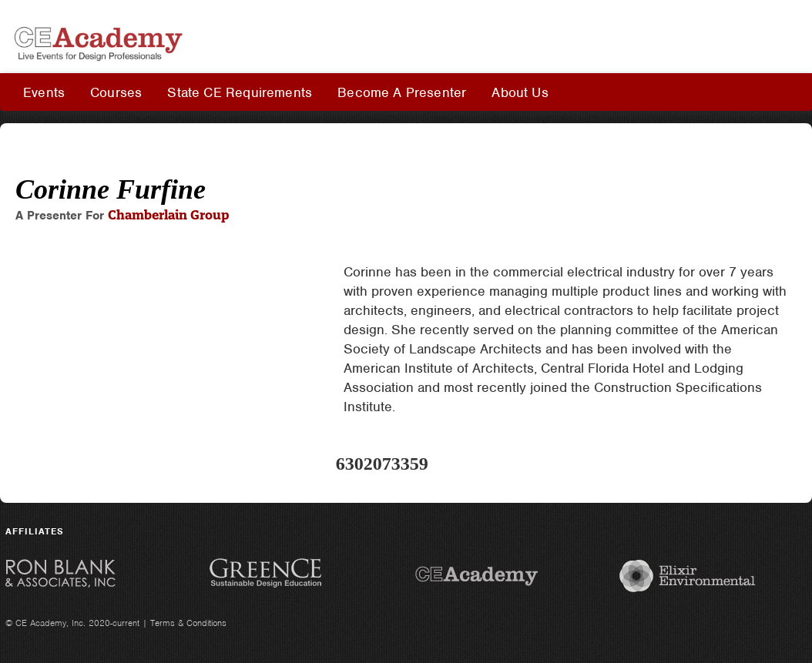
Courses (116, 92)
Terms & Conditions (188, 623)
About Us (520, 92)
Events (44, 92)
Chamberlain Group (169, 215)
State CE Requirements (240, 92)
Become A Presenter (402, 92)
